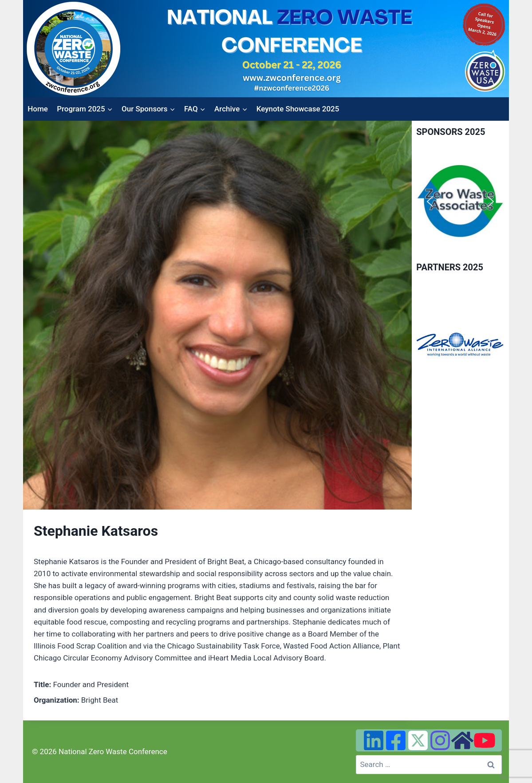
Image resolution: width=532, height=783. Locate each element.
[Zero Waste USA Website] (462, 740)
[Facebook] (396, 740)
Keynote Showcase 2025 (298, 109)
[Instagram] (440, 740)
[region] (460, 202)
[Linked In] (374, 740)
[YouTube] (485, 740)
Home (38, 109)
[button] (430, 202)
